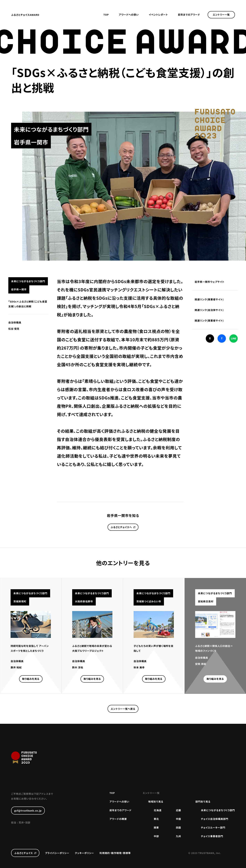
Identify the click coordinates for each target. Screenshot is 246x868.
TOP (106, 15)
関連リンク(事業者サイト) (209, 299)
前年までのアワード (189, 15)
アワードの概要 (118, 819)
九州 (179, 836)
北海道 (158, 810)
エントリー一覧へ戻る (123, 709)
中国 (179, 819)
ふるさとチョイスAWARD (25, 15)
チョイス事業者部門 (212, 836)
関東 (156, 827)
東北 (156, 819)
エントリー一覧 (221, 15)
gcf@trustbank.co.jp (28, 811)
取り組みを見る (31, 679)
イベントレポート (158, 15)
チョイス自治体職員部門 (215, 819)
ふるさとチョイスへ (121, 527)
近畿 (179, 810)
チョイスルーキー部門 (213, 827)
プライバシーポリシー (57, 853)
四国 (179, 827)
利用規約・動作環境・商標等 (115, 853)
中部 (156, 836)
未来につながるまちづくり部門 (218, 810)
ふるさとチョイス (24, 853)
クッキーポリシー (84, 853)
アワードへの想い (129, 15)
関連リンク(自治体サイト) (209, 310)
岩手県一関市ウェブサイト (209, 282)
